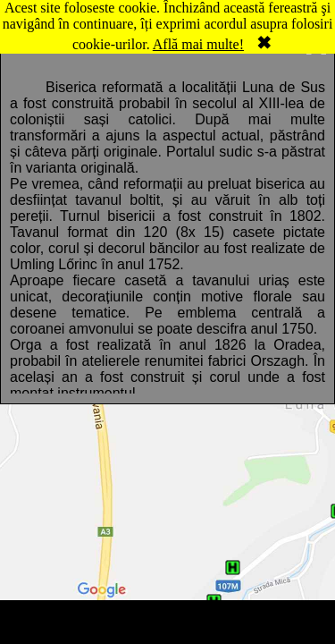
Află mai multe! (198, 44)
